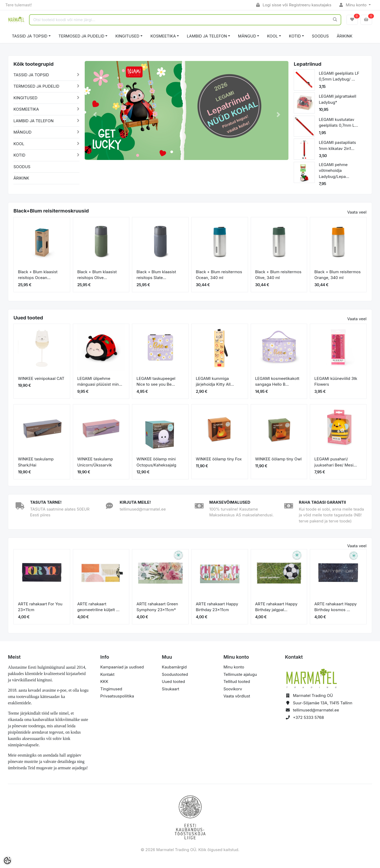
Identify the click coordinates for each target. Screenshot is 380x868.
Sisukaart (170, 689)
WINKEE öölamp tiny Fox (219, 459)
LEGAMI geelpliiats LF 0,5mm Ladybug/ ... (339, 76)
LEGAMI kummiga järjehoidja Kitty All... (215, 381)
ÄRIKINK (345, 36)
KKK (104, 681)
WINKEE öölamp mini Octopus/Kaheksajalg (156, 462)
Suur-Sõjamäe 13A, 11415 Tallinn (323, 703)
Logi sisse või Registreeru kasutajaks (294, 5)
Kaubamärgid (174, 667)
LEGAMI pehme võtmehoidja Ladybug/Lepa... (334, 171)
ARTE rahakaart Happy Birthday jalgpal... (276, 607)
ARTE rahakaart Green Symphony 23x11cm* (157, 607)
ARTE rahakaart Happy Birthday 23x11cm (217, 607)
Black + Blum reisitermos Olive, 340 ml (278, 275)
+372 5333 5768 (308, 717)
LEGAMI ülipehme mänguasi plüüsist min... (100, 381)
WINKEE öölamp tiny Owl (278, 459)
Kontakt (107, 674)
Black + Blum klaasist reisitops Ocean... (38, 275)
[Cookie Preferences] (7, 861)
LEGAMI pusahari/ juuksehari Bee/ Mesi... (336, 462)
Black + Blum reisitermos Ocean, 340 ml (219, 275)
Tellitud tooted (237, 681)
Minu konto (354, 5)
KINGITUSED (127, 36)
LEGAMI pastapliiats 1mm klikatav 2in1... (337, 145)
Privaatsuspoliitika (117, 696)
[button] (95, 114)
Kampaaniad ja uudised (122, 667)
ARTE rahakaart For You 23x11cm (40, 607)
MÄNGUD (247, 36)
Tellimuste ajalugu (240, 674)
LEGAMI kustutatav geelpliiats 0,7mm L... (338, 122)
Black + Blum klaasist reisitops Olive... (97, 275)
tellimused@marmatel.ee (316, 710)
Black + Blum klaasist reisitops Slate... (156, 275)
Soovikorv (233, 689)
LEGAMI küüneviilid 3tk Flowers (336, 381)
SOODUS (320, 36)
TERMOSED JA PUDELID (82, 36)
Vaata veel (357, 212)
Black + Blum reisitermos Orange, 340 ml (337, 275)
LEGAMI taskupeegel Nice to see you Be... (156, 381)
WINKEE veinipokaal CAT (41, 378)
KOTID (295, 36)
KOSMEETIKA (163, 36)
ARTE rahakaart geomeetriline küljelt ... (98, 607)
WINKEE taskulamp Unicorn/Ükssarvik (95, 462)
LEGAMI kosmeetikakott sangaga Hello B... (277, 381)
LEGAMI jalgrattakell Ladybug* (338, 99)
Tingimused (111, 689)
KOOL (272, 36)
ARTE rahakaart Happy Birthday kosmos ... (335, 607)
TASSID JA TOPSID (30, 36)
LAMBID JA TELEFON (207, 36)
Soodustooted (175, 674)
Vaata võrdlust (237, 696)
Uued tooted (173, 681)
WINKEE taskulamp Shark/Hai (36, 462)
